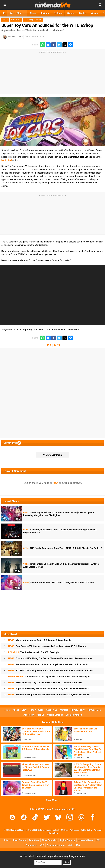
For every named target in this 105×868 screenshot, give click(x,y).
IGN (98, 840)
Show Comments (53, 455)
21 (18, 554)
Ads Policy (29, 715)
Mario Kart (7, 160)
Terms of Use (94, 710)
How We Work (36, 710)
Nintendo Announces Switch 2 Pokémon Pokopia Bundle (40, 640)
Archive (41, 715)
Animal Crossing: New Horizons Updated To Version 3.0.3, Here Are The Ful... (50, 695)
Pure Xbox (34, 840)
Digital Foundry (68, 840)
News (5, 20)
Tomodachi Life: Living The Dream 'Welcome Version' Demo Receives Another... (51, 658)
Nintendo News (85, 840)
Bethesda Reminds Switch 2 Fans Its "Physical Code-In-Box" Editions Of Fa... (49, 664)
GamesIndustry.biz (56, 845)
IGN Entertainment (42, 830)
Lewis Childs (16, 37)
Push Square (20, 840)
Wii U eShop (16, 20)
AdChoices (74, 830)
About (16, 710)
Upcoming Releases (33, 20)
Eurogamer (31, 845)
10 (18, 536)
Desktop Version (74, 715)
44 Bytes (65, 830)
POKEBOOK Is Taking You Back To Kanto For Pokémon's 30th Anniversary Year (51, 670)
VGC (42, 845)
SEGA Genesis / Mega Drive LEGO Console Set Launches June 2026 (45, 683)
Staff (24, 710)
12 (18, 571)
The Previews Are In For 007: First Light (34, 652)
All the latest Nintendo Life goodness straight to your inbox (52, 856)
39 (58, 345)
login (56, 483)
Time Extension (50, 840)
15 (18, 588)
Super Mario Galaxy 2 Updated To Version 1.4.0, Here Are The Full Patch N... (50, 689)
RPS (78, 845)
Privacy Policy (78, 710)
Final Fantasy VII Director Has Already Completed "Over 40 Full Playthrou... (49, 646)
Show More (53, 800)
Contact (64, 710)
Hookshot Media (17, 830)
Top (7, 710)
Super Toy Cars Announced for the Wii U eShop (47, 25)
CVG (70, 845)
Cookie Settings (55, 715)
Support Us (52, 710)
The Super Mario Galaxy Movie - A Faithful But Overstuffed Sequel (49, 677)
